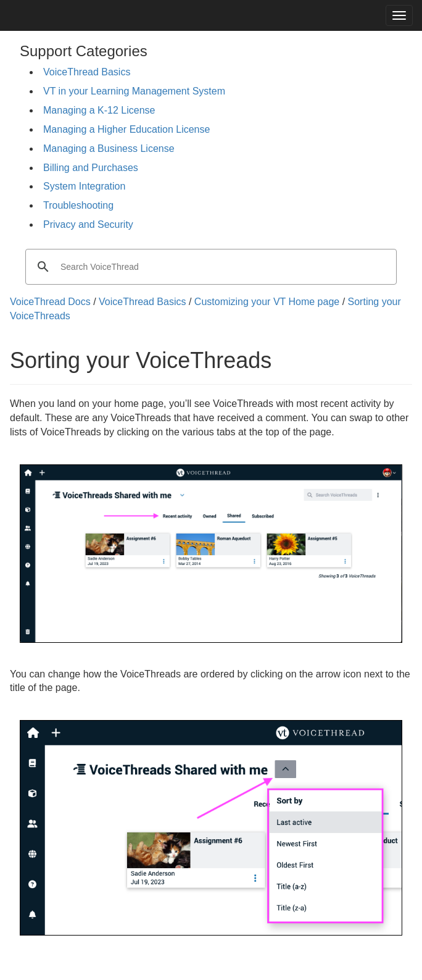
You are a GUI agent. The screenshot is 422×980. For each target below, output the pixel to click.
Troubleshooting (78, 205)
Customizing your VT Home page (267, 302)
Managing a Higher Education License (126, 129)
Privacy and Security (88, 224)
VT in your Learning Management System (134, 91)
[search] (209, 267)
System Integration (84, 186)
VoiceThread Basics (87, 72)
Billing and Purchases (91, 168)
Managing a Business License (109, 149)
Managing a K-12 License (99, 110)
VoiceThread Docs (50, 302)
